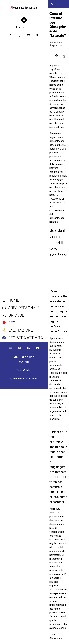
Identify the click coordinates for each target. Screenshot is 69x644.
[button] (24, 23)
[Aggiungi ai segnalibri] (64, 56)
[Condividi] (57, 56)
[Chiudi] (52, 4)
